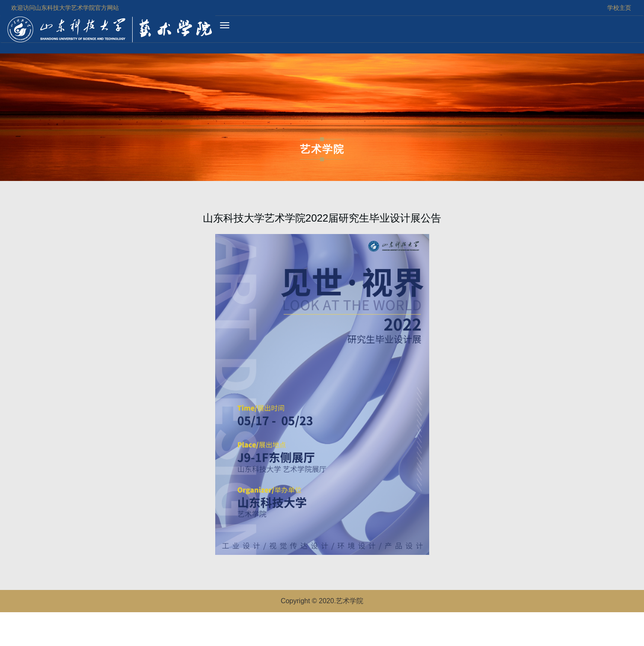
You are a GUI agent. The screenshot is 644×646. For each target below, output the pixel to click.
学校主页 (619, 8)
